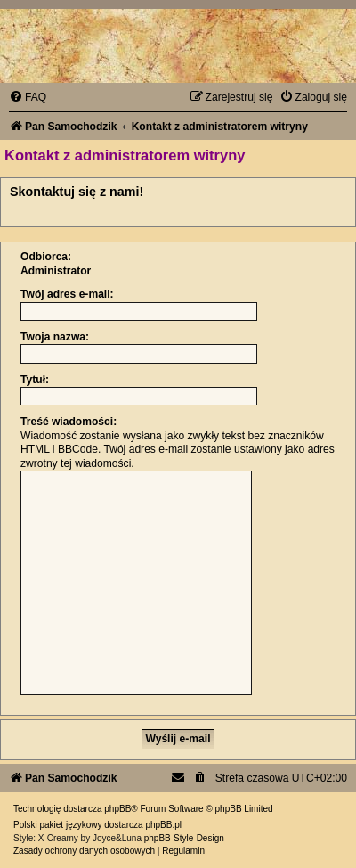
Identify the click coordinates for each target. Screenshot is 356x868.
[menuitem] (28, 97)
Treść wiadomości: (69, 422)
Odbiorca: (46, 257)
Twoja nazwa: (55, 337)
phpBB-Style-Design (184, 838)
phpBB (117, 809)
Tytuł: (35, 380)
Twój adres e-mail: (67, 294)
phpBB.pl (163, 825)
